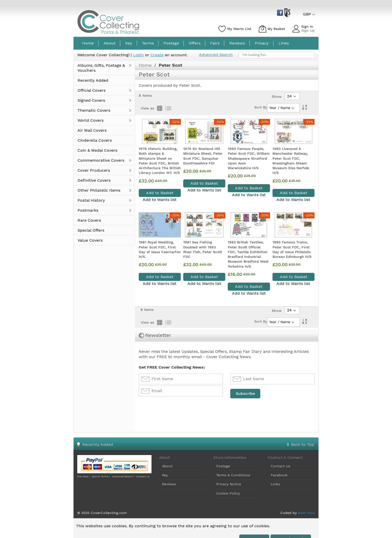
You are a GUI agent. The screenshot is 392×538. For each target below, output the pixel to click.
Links (275, 484)
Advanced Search (216, 55)
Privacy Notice (229, 484)
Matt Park (306, 513)
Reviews (169, 484)
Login (138, 55)
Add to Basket (160, 193)
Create (157, 55)
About (167, 466)
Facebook (279, 475)
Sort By (261, 107)
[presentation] (177, 411)
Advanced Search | (123, 476)
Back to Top (302, 444)
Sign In (307, 26)
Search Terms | (100, 476)
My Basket (276, 29)
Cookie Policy (228, 493)
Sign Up (308, 30)
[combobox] (277, 55)
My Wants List (239, 29)
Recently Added (98, 444)
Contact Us (143, 476)
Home (146, 65)
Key (165, 475)
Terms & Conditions (233, 475)
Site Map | (83, 476)
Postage (223, 466)
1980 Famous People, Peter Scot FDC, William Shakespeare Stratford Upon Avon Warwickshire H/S (249, 158)
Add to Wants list (160, 200)
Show (277, 96)
